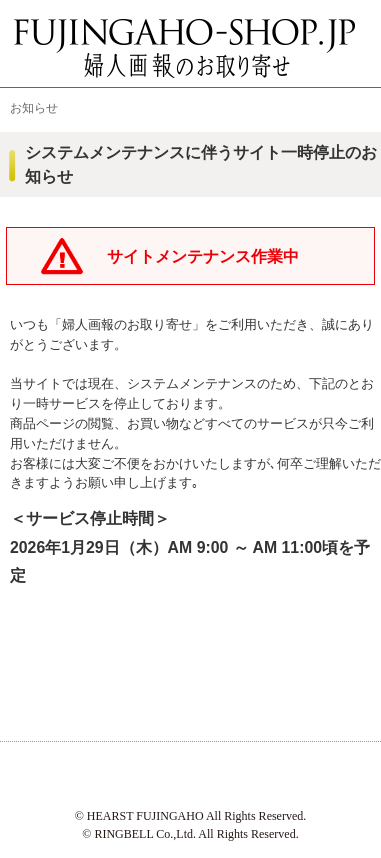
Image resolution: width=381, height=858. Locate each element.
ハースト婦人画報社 (97, 774)
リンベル (284, 774)
